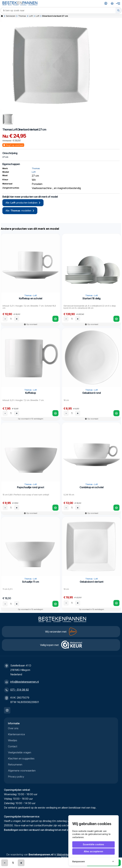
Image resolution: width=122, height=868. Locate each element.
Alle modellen (20, 211)
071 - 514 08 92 (20, 690)
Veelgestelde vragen (20, 752)
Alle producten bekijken (23, 203)
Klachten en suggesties (21, 758)
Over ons (13, 728)
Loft (31, 16)
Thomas (22, 16)
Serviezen (11, 16)
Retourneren (15, 765)
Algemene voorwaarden (22, 771)
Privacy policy (16, 777)
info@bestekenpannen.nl (25, 682)
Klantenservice (16, 734)
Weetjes (13, 740)
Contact (13, 746)
